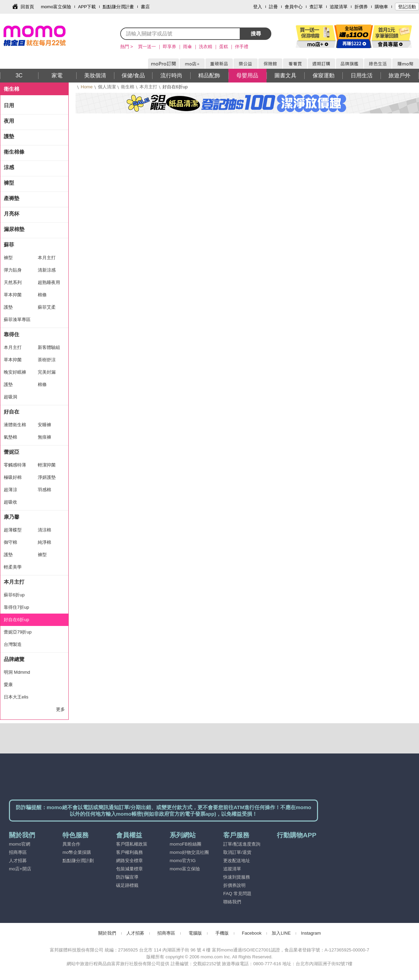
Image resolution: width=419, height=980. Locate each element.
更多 (60, 709)
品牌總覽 (14, 659)
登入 (258, 7)
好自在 (12, 412)
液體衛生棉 (15, 425)
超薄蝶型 (13, 530)
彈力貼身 (13, 270)
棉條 (42, 295)
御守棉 (10, 542)
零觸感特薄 (15, 465)
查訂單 (316, 7)
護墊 (9, 136)
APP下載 (87, 7)
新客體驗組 (49, 347)
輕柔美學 (13, 567)
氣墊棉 (10, 437)
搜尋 (256, 34)
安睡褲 (44, 425)
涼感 (9, 167)
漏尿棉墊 (14, 229)
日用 (9, 105)
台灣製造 (13, 644)
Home (87, 87)
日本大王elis (16, 697)
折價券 (361, 7)
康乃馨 (12, 517)
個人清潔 (107, 87)
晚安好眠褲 (15, 372)
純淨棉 (44, 542)
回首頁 (27, 7)
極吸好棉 (13, 477)
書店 (145, 7)
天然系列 (13, 282)
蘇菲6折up (14, 595)
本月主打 (148, 87)
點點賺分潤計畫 (118, 7)
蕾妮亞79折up (18, 632)
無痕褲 (44, 437)
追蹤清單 (339, 7)
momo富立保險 (56, 7)
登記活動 (407, 7)
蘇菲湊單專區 (17, 320)
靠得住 (12, 334)
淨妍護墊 (47, 477)
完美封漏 (47, 372)
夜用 (9, 121)
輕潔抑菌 (47, 465)
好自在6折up (16, 620)
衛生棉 (128, 87)
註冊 (273, 7)
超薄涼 (10, 490)
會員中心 (294, 7)
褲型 (9, 183)
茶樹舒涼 (47, 360)
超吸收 (10, 502)
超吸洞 (10, 397)
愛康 (8, 685)
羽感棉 (44, 490)
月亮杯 (12, 214)
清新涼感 (47, 270)
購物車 (381, 7)
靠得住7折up (16, 607)
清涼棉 (44, 530)
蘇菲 (9, 245)
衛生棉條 (14, 152)
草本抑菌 (13, 295)
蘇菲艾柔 (47, 307)
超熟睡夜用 (49, 282)
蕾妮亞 (12, 452)
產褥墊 (12, 198)
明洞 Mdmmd (17, 672)
